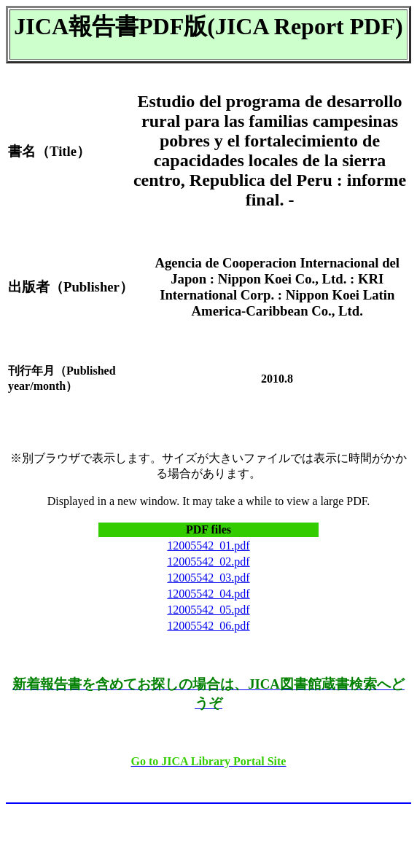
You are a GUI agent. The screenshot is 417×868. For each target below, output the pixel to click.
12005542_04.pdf (208, 594)
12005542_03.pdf (208, 578)
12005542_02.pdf (208, 562)
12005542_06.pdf (208, 626)
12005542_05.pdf (208, 610)
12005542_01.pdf (208, 546)
